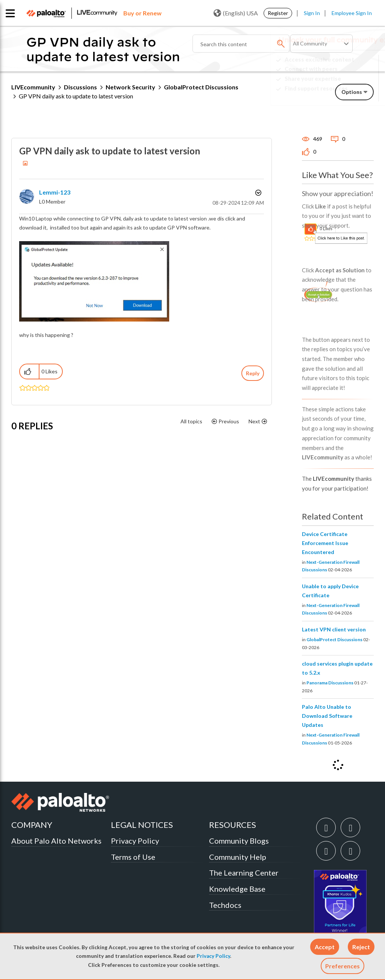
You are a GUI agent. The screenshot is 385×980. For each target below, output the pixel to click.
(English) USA (236, 13)
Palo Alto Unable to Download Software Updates (327, 716)
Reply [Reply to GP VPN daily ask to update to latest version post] (253, 373)
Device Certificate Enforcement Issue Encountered (325, 543)
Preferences (343, 966)
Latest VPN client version (334, 629)
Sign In (312, 13)
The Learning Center (244, 873)
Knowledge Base (237, 889)
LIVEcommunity (33, 87)
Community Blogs (239, 841)
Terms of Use (133, 857)
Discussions (80, 87)
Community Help (238, 857)
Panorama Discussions (330, 683)
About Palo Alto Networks (56, 841)
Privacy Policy (213, 956)
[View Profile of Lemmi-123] (55, 192)
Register (278, 13)
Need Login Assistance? (340, 94)
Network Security (130, 87)
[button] (325, 947)
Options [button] (258, 193)
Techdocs (225, 905)
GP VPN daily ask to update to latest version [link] (76, 96)
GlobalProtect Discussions (334, 639)
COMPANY (32, 825)
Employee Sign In (352, 13)
